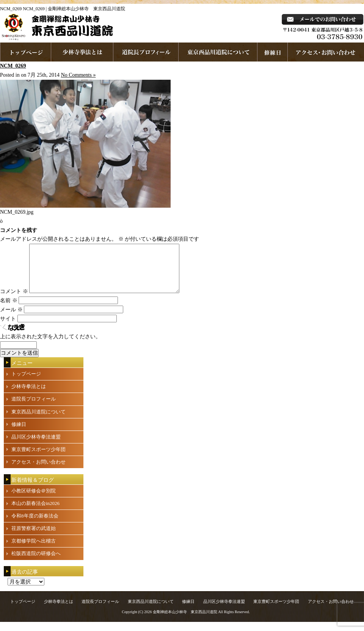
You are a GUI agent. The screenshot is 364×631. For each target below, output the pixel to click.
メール (11, 319)
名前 (9, 310)
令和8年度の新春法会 (35, 525)
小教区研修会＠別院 (34, 500)
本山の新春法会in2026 (35, 512)
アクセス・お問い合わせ (38, 471)
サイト (8, 328)
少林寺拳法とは (82, 52)
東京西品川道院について (218, 52)
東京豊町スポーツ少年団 (38, 458)
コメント (14, 301)
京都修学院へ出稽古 (34, 550)
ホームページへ (26, 52)
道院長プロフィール (146, 52)
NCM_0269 (13, 66)
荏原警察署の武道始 (34, 537)
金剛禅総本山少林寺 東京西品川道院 (185, 621)
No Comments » (78, 75)
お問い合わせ (326, 52)
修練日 (19, 433)
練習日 (273, 52)
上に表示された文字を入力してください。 (50, 346)
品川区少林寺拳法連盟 (36, 446)
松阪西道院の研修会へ (36, 562)
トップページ (26, 383)
